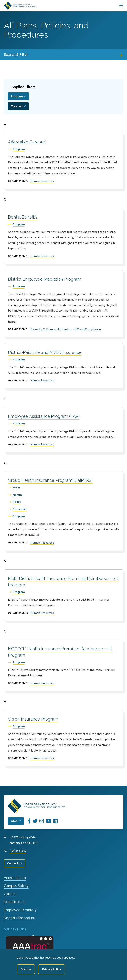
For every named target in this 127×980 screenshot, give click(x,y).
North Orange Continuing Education (33, 952)
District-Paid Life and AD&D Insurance (45, 352)
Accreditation (15, 878)
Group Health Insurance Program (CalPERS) (50, 480)
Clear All (17, 106)
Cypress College (19, 937)
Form (16, 488)
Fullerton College (20, 944)
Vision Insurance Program (33, 719)
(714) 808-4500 (18, 851)
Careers (10, 894)
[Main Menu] (121, 6)
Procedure (20, 509)
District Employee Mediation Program (45, 279)
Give (14, 821)
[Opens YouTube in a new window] (48, 821)
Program (19, 149)
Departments (15, 902)
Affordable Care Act (27, 142)
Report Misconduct (19, 918)
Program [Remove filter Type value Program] (17, 96)
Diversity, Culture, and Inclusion (51, 329)
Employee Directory (20, 910)
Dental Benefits (23, 217)
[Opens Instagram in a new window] (42, 821)
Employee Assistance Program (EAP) (44, 416)
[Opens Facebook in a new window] (29, 821)
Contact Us (14, 863)
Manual (18, 495)
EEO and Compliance (87, 329)
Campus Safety (16, 886)
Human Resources (42, 181)
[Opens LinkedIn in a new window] (55, 821)
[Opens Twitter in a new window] (35, 821)
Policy (17, 502)
